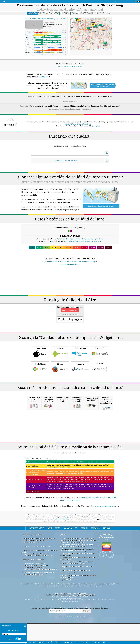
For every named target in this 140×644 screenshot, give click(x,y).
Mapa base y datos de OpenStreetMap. (74, 598)
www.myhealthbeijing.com (104, 531)
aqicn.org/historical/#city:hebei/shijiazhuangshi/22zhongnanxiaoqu (81, 239)
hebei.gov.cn (44, 76)
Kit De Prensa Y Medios (31, 567)
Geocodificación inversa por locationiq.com (76, 595)
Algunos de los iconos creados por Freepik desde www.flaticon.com (77, 592)
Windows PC (100, 352)
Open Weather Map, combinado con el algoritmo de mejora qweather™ (77, 579)
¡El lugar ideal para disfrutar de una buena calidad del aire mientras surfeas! (78, 601)
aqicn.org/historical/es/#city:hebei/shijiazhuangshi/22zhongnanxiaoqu (69, 261)
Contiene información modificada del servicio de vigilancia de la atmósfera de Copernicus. (77, 588)
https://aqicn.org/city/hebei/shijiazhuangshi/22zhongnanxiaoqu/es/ (70, 109)
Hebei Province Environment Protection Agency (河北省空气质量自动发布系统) (71, 620)
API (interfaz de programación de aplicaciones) (39, 598)
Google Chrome (40, 368)
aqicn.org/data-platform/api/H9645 (78, 124)
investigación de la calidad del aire (37, 571)
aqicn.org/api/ (95, 126)
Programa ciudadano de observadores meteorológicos (79, 582)
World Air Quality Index (68, 542)
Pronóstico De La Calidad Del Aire (34, 592)
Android (60, 352)
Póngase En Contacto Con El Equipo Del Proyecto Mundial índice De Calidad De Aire (38, 564)
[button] (78, 21)
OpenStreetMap (102, 49)
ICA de (40, 19)
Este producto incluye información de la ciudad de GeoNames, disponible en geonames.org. (77, 575)
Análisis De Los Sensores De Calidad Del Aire (38, 581)
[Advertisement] (70, 281)
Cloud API (100, 368)
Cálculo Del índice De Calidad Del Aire (36, 590)
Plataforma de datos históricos (33, 599)
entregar (87, 636)
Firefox (60, 368)
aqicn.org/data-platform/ (70, 264)
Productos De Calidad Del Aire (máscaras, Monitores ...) (39, 595)
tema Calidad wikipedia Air (92, 522)
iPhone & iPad (40, 352)
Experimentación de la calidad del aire (36, 579)
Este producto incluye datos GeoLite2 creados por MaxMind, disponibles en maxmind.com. (77, 570)
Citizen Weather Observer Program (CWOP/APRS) (71, 618)
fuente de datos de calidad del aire (35, 589)
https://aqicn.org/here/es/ (70, 102)
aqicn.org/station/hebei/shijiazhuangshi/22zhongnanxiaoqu (83, 241)
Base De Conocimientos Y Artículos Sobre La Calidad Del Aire (39, 576)
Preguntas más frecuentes (33, 585)
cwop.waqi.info (67, 584)
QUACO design (67, 605)
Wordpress (80, 368)
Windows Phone (80, 352)
